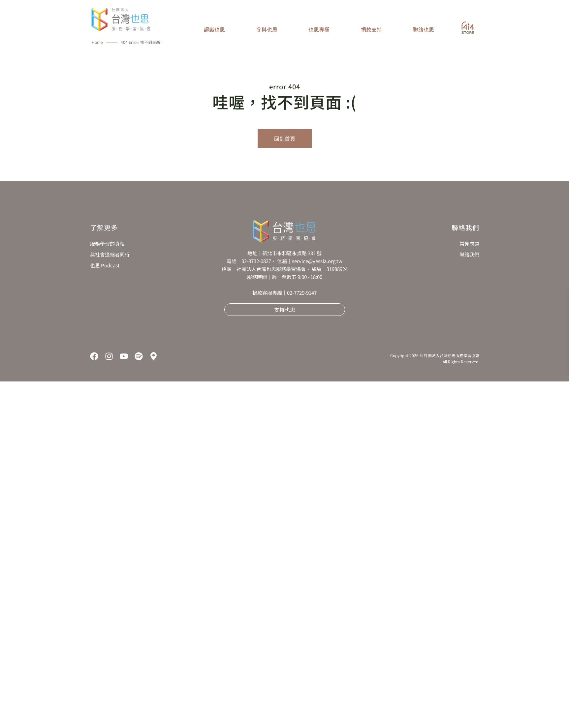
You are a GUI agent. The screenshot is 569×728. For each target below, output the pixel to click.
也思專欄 (319, 29)
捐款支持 (371, 29)
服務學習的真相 (107, 243)
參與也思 (267, 29)
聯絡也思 (424, 29)
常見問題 (469, 243)
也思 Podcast (105, 265)
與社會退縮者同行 (110, 254)
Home (97, 42)
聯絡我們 (469, 254)
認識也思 (214, 29)
